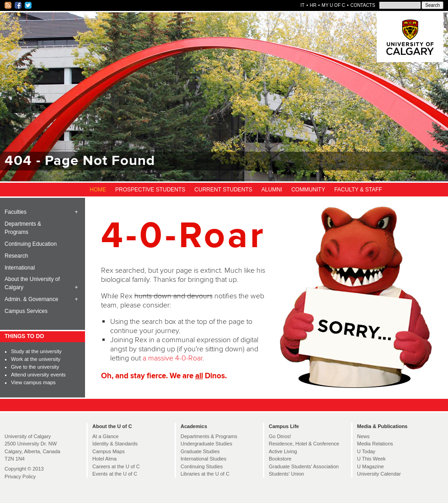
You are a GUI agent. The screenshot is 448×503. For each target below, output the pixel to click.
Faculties (16, 212)
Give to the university (35, 367)
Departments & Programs (23, 228)
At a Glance (105, 436)
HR (313, 5)
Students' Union (286, 474)
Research (16, 256)
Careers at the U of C (116, 466)
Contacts (363, 5)
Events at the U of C (115, 474)
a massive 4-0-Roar (173, 358)
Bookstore (280, 459)
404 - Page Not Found (80, 161)
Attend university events (38, 375)
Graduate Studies (200, 451)
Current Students (223, 190)
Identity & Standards (115, 444)
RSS (8, 5)
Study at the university (36, 351)
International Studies (203, 459)
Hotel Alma (104, 459)
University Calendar (379, 474)
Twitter (29, 5)
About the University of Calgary (32, 283)
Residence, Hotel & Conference (304, 444)
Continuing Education (31, 244)
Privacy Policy (20, 477)
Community (308, 190)
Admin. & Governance (31, 299)
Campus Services (26, 311)
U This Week (371, 459)
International (20, 268)
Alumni (272, 190)
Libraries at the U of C (205, 474)
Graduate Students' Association (304, 466)
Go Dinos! (280, 436)
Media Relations (375, 444)
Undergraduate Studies (206, 444)
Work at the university (36, 359)
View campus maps (33, 382)
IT (302, 5)
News (363, 436)
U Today (366, 451)
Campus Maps (109, 451)
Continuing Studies (202, 466)
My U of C (333, 5)
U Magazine (371, 466)
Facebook (19, 5)
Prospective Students (150, 190)
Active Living (283, 451)
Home (98, 190)
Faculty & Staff (358, 190)
